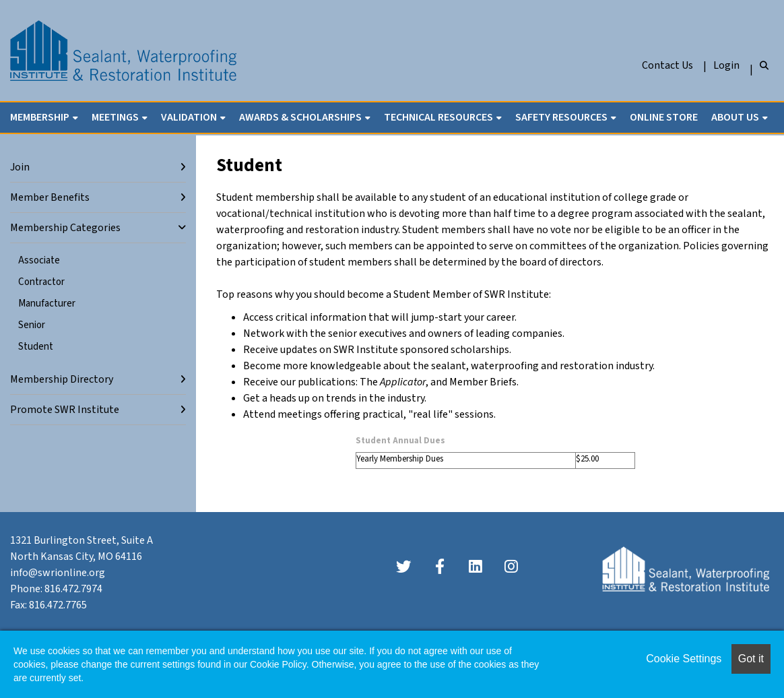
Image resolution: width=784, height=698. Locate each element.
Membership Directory (62, 379)
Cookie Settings (684, 659)
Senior (32, 325)
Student (36, 347)
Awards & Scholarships (301, 117)
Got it (751, 659)
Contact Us (667, 65)
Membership (41, 117)
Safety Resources (562, 117)
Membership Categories (65, 228)
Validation (190, 117)
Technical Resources (439, 117)
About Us (736, 117)
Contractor (41, 282)
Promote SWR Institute (65, 410)
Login (726, 65)
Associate (39, 260)
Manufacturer (47, 304)
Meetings (116, 117)
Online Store (664, 117)
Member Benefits (50, 197)
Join (20, 167)
